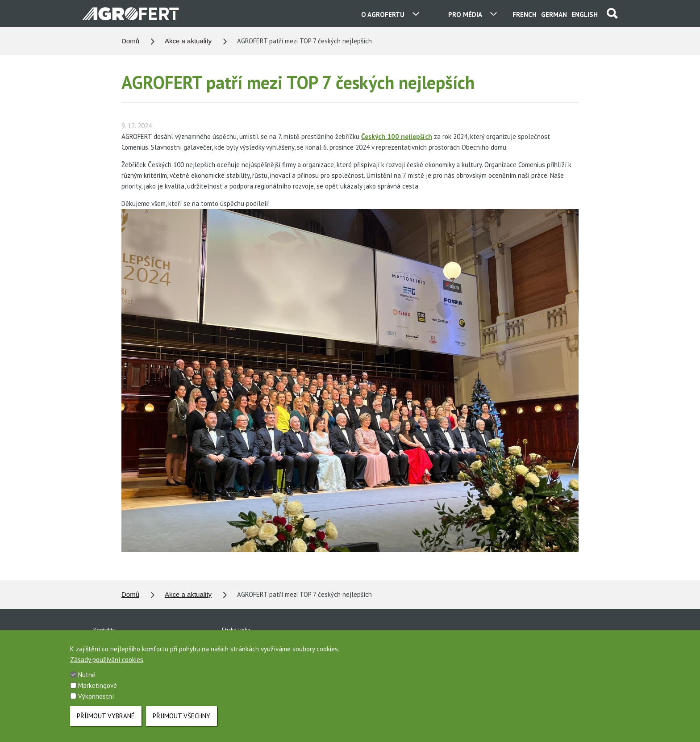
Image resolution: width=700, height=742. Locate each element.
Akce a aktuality (188, 41)
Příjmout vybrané (106, 726)
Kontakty (104, 630)
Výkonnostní (96, 706)
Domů (130, 41)
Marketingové (98, 695)
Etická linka (236, 630)
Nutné (87, 685)
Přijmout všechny (181, 726)
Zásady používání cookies (107, 669)
